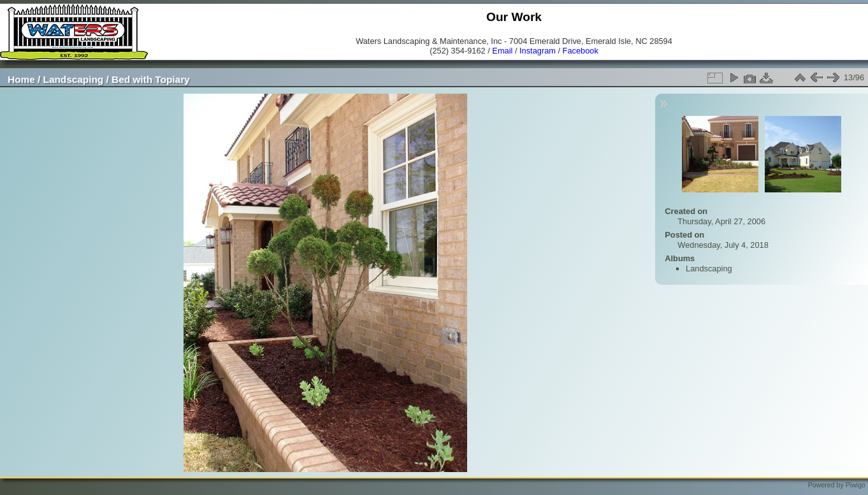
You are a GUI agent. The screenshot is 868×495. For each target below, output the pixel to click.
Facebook (581, 51)
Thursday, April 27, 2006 (721, 221)
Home (21, 79)
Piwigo (856, 485)
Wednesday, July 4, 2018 (723, 245)
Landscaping (74, 79)
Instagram (538, 51)
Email (502, 51)
